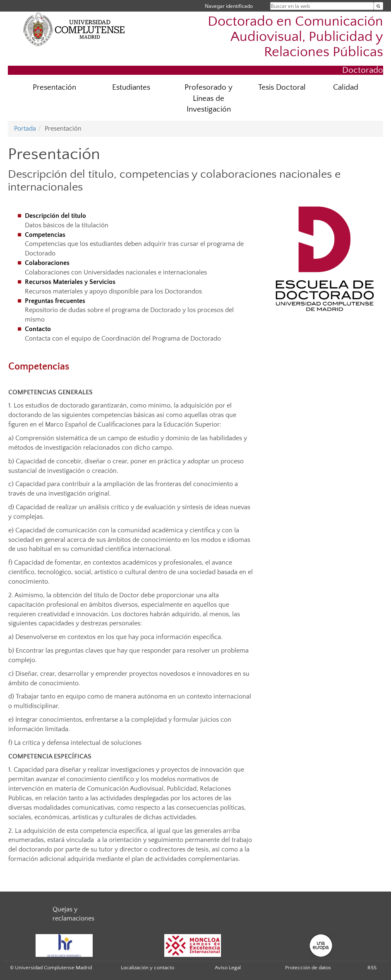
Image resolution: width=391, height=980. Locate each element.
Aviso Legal (228, 968)
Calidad (346, 87)
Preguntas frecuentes (54, 301)
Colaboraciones (46, 263)
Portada (25, 129)
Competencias (44, 235)
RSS (372, 968)
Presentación (54, 87)
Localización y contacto (148, 968)
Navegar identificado (229, 6)
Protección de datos (308, 968)
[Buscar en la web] (378, 6)
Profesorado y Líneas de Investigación (209, 99)
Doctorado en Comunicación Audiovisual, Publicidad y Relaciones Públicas (295, 37)
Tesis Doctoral (282, 87)
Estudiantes (131, 87)
